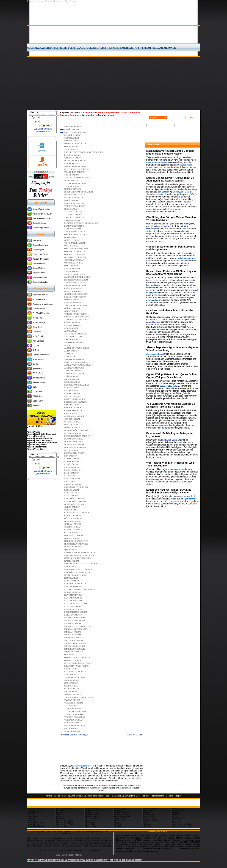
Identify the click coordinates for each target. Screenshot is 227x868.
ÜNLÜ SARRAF (71, 200)
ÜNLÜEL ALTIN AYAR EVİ (76, 203)
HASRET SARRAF (73, 300)
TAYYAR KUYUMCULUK (76, 305)
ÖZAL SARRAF (71, 246)
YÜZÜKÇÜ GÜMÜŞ (73, 212)
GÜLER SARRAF (72, 311)
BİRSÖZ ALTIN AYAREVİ (76, 402)
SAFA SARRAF (71, 674)
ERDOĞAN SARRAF (74, 484)
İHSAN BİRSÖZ (71, 180)
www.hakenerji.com (125, 849)
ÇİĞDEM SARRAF (73, 288)
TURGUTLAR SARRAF (75, 717)
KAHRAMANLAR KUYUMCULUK (80, 552)
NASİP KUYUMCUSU (74, 652)
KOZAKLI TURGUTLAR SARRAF (80, 589)
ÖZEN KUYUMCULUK (75, 254)
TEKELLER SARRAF (74, 703)
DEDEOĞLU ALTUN (74, 425)
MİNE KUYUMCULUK (75, 649)
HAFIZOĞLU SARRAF (75, 535)
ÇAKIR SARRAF (72, 405)
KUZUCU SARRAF (73, 606)
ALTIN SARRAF (72, 351)
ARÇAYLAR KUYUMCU (75, 359)
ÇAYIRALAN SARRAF (74, 416)
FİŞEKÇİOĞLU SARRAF (75, 501)
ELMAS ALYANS (72, 462)
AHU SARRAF (71, 331)
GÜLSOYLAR (71, 510)
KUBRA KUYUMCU (73, 592)
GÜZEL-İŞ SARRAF (73, 518)
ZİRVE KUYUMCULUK (75, 232)
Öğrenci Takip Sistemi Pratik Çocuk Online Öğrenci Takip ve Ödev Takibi (171, 376)
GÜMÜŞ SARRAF (72, 322)
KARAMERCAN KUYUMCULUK (79, 569)
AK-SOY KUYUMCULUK (76, 334)
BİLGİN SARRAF (72, 391)
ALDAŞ (68, 345)
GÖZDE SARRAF (72, 532)
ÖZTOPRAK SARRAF (74, 260)
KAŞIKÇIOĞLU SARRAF (76, 575)
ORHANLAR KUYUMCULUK (78, 657)
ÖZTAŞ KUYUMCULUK (75, 257)
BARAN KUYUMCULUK (75, 285)
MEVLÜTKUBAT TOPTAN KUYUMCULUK (84, 152)
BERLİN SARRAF (72, 382)
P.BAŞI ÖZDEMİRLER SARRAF (79, 663)
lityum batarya (171, 440)
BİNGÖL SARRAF (72, 393)
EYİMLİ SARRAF (72, 493)
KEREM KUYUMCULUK (76, 584)
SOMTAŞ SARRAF (73, 694)
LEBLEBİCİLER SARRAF (76, 612)
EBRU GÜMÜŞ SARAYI (75, 453)
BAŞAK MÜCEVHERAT (75, 297)
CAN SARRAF (71, 413)
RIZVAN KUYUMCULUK (76, 672)
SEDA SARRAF (71, 683)
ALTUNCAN (70, 356)
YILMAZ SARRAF (73, 186)
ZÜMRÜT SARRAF (73, 229)
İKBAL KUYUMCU (73, 189)
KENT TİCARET (72, 581)
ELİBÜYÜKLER (72, 464)
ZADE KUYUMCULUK (75, 217)
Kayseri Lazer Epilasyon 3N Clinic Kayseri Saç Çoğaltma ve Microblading (171, 273)
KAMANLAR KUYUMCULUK (78, 558)
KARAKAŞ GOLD (72, 163)
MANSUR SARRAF (73, 623)
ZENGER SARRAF (73, 135)
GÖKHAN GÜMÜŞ (73, 524)
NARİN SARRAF (72, 141)
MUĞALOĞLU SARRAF (75, 643)
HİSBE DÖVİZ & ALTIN (75, 161)
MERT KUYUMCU (73, 638)
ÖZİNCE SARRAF (72, 308)
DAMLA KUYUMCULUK (76, 144)
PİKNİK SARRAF (72, 669)
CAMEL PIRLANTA (73, 410)
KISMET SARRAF (72, 731)
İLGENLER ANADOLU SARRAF (79, 192)
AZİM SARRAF (71, 376)
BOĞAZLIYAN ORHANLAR (77, 385)
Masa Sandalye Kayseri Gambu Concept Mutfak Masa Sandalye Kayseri (170, 152)
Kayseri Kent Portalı (70, 113)
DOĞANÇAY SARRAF (74, 439)
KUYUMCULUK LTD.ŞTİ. (76, 603)
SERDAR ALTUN (72, 689)
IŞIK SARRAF (71, 550)
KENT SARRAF (71, 578)
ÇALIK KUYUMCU (73, 408)
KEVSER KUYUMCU (74, 303)
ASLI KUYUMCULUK (74, 368)
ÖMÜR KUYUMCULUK (75, 234)
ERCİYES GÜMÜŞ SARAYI (77, 132)
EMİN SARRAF (71, 476)
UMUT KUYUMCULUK (75, 726)
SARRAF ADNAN (72, 680)
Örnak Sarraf (70, 237)
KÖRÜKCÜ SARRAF (74, 609)
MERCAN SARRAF (73, 632)
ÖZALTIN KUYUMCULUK (76, 249)
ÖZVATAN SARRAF (73, 266)
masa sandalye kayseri (157, 162)
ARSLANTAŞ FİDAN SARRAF (78, 365)
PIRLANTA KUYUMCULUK (77, 666)
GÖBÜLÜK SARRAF (74, 521)
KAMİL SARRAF (72, 129)
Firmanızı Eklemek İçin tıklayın (74, 735)
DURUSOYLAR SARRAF (75, 447)
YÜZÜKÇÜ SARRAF (74, 215)
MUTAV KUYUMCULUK (75, 646)
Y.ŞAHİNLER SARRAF (75, 172)
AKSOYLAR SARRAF (74, 342)
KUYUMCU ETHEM (73, 595)
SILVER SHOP (71, 691)
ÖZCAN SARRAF (72, 146)
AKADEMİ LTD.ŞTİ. (73, 337)
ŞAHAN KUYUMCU (73, 268)
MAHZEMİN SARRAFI (75, 620)
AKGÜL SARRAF (72, 339)
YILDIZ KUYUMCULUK (75, 183)
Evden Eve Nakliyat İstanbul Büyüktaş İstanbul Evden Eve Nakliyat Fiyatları (169, 491)
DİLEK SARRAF (72, 450)
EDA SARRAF (71, 456)
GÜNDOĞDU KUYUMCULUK (78, 513)
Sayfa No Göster (135, 735)
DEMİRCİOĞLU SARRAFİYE (78, 430)
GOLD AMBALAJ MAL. (75, 504)
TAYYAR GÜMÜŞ (72, 700)
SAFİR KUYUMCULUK (75, 677)
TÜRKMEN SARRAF (74, 720)
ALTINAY (69, 354)
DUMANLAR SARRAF (74, 444)
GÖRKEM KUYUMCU (74, 530)
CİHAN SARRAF (72, 138)
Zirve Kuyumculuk (72, 220)
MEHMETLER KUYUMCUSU (78, 626)
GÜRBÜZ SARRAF (73, 515)
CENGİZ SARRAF (72, 419)
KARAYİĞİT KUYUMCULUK (78, 572)
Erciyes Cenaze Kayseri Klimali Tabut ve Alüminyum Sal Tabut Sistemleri (170, 179)
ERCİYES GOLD (72, 481)
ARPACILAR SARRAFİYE (76, 362)
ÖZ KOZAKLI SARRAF (75, 243)
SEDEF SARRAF (72, 686)
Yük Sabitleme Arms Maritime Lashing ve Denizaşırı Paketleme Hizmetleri (171, 405)
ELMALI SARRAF (73, 459)
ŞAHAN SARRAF (72, 271)
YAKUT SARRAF (72, 175)
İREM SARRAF (71, 209)
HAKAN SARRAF (72, 538)
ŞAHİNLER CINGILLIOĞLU (77, 277)
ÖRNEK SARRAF (72, 240)
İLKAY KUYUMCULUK (75, 195)
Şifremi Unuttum (43, 132)
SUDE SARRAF (71, 149)
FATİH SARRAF (72, 496)
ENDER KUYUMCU (73, 479)
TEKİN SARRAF (72, 706)
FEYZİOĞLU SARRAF (74, 498)
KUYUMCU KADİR (73, 598)
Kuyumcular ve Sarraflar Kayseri (98, 115)
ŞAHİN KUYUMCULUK (75, 274)
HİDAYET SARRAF (73, 291)
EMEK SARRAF (72, 473)
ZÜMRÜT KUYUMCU (74, 226)
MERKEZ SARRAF (73, 635)
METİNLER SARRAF (74, 640)
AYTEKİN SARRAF (73, 371)
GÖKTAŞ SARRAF (73, 527)
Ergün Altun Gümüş (73, 325)
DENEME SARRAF (73, 433)
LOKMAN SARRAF (73, 615)
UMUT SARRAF (72, 728)
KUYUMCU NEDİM (73, 601)
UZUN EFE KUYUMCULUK (77, 317)
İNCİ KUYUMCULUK (74, 197)
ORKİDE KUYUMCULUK (76, 314)
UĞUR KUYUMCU (73, 723)
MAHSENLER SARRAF (75, 618)
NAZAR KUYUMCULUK (75, 166)
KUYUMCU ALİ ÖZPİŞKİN (77, 169)
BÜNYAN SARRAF (73, 396)
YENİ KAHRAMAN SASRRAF (78, 178)
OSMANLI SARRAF (73, 660)
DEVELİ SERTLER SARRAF (77, 436)
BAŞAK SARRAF (72, 379)
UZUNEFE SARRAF (73, 127)
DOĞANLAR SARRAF (74, 442)
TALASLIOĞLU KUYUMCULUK (79, 697)
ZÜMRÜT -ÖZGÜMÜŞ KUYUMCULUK (82, 223)
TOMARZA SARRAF (74, 708)
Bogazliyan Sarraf (72, 155)
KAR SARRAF (71, 567)
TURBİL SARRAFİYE (74, 714)
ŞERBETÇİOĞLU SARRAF (76, 280)
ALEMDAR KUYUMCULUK (77, 348)
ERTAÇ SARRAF (72, 490)
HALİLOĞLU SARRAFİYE (76, 541)
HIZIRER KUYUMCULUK (76, 544)
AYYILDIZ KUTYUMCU (75, 373)
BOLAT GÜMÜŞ (72, 388)
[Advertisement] (113, 83)
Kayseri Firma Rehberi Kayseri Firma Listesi (105, 113)
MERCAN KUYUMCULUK (76, 629)
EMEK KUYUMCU (73, 467)
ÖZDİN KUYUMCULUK (75, 251)
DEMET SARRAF (72, 427)
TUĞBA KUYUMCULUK (75, 711)
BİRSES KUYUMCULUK (75, 399)
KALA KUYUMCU (73, 158)
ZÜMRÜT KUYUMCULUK (76, 320)
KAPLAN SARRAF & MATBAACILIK (81, 564)
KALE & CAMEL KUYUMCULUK (80, 555)
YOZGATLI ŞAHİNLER (75, 206)
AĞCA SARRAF (71, 328)
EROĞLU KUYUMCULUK (76, 487)
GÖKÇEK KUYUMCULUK (76, 294)
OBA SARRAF (71, 655)
